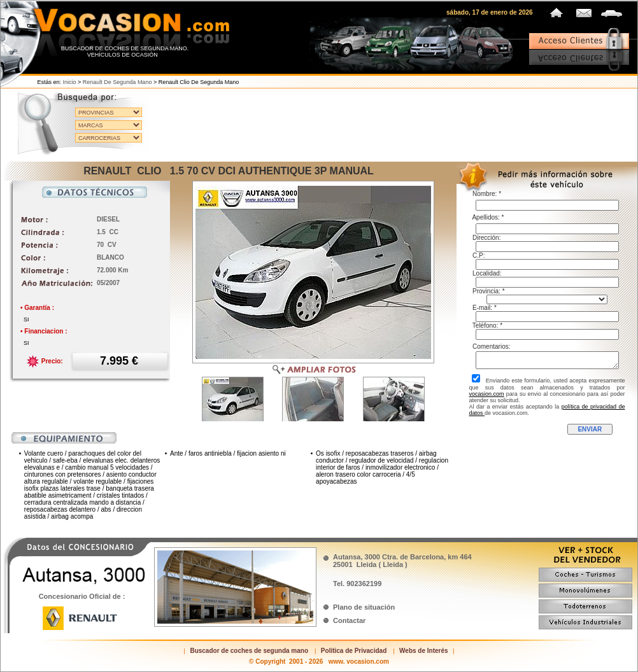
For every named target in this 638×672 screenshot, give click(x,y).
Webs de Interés (424, 651)
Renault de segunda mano (117, 82)
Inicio (70, 82)
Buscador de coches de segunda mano (249, 651)
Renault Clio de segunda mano (199, 82)
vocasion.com (487, 394)
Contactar (349, 620)
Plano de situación (364, 607)
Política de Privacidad (354, 651)
